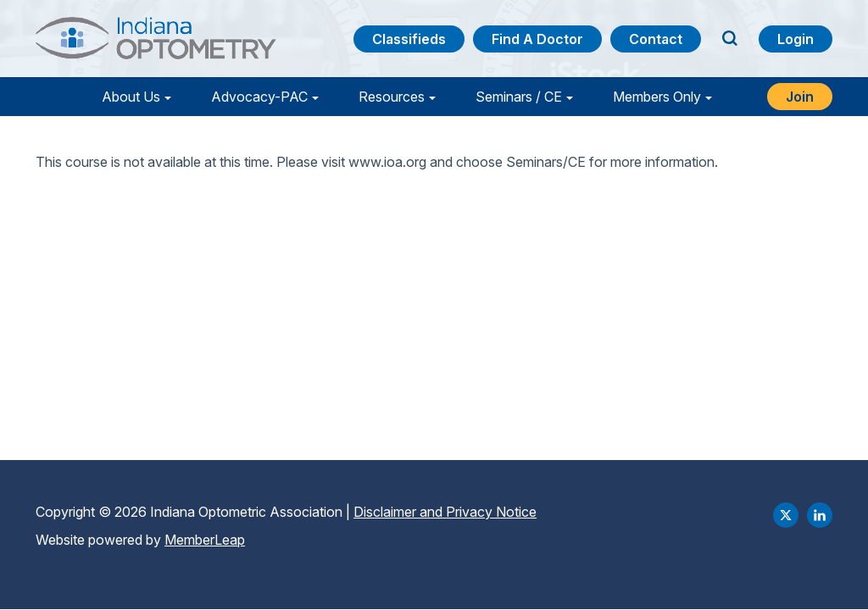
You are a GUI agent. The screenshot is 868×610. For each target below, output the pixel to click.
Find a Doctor (537, 39)
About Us (131, 97)
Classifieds (409, 39)
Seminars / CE (519, 97)
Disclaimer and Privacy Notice (445, 512)
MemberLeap (205, 540)
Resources (392, 97)
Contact (656, 39)
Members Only (657, 97)
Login (796, 39)
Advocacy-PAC (259, 97)
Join (800, 97)
